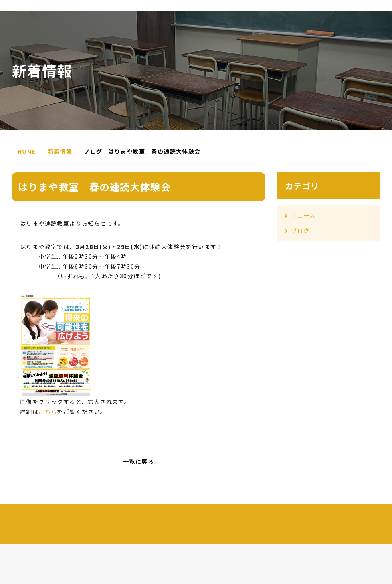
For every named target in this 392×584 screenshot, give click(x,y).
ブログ (301, 230)
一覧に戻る (138, 461)
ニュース (304, 215)
